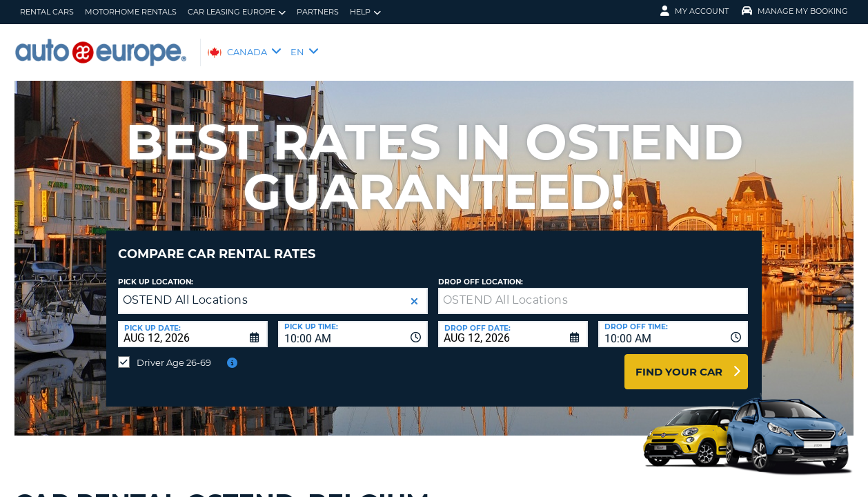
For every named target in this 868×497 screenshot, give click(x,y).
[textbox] (593, 291)
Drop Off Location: (481, 272)
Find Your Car (679, 361)
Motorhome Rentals (131, 12)
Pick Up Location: (156, 272)
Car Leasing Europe (237, 12)
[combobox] (353, 324)
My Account (694, 11)
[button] (414, 291)
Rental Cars (47, 12)
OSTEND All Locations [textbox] (185, 290)
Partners (318, 12)
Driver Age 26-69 (174, 352)
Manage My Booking (795, 11)
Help (365, 12)
